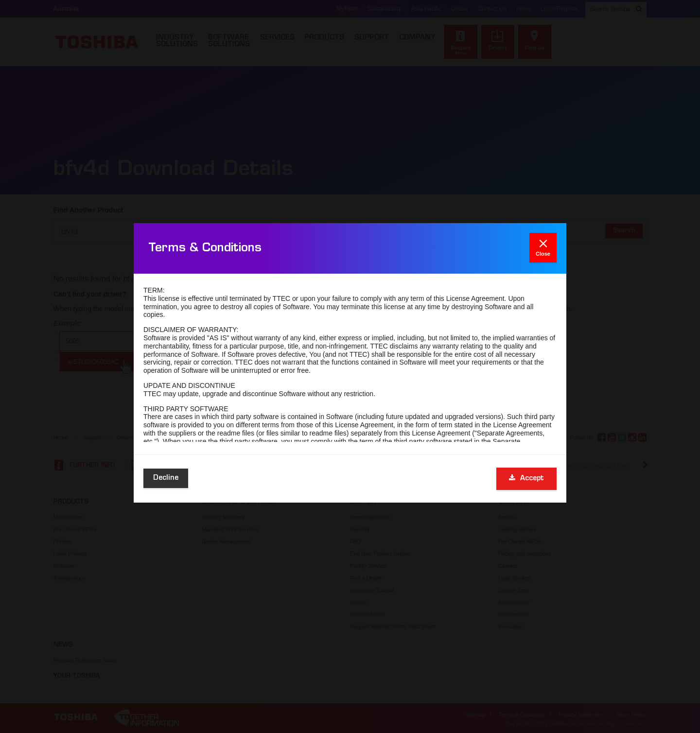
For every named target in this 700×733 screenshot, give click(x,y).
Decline (166, 478)
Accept (526, 478)
